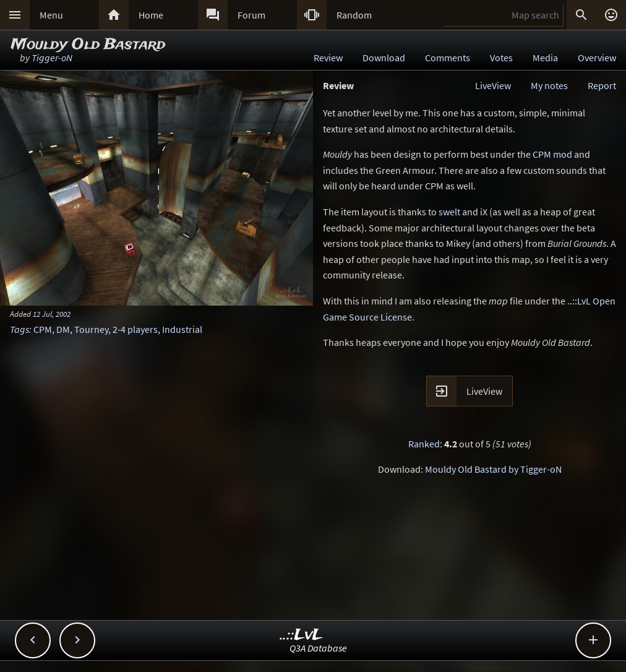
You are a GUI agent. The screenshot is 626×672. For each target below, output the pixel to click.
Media (545, 58)
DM (63, 329)
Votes (501, 58)
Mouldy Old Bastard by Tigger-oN (493, 469)
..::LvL (302, 635)
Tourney (91, 329)
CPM (43, 329)
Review (328, 58)
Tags (19, 329)
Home (151, 15)
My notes (549, 85)
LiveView (493, 85)
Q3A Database (318, 648)
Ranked (424, 444)
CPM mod (552, 154)
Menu (51, 15)
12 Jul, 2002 (52, 314)
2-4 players (135, 329)
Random (354, 15)
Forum (251, 15)
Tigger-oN (52, 58)
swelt (449, 212)
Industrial (182, 329)
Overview (597, 58)
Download (384, 58)
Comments (448, 58)
